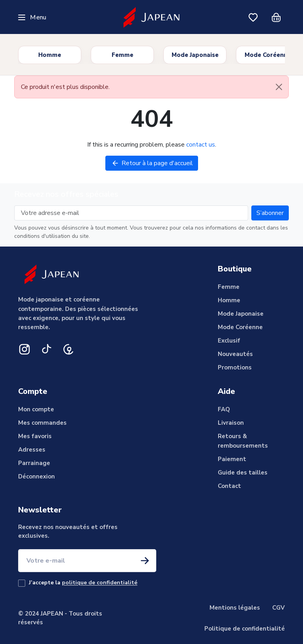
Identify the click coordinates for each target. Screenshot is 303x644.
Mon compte (36, 409)
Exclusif (229, 341)
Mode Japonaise (195, 55)
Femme (123, 55)
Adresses (32, 450)
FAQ (224, 409)
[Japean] (152, 17)
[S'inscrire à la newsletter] (145, 561)
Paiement (232, 459)
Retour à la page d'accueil (152, 163)
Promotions (235, 367)
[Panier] (276, 17)
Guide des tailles (243, 473)
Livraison (231, 423)
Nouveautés (235, 354)
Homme (50, 55)
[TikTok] (47, 349)
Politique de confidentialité (245, 629)
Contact (229, 486)
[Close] (279, 87)
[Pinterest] (69, 349)
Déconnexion (36, 476)
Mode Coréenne (268, 55)
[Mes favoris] (253, 17)
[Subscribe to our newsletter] (270, 213)
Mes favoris (35, 436)
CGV (279, 608)
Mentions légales (235, 608)
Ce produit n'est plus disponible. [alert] (155, 87)
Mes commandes (42, 423)
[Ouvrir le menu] (32, 17)
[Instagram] (24, 349)
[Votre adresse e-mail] (131, 213)
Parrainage (34, 463)
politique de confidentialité (100, 583)
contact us (201, 145)
